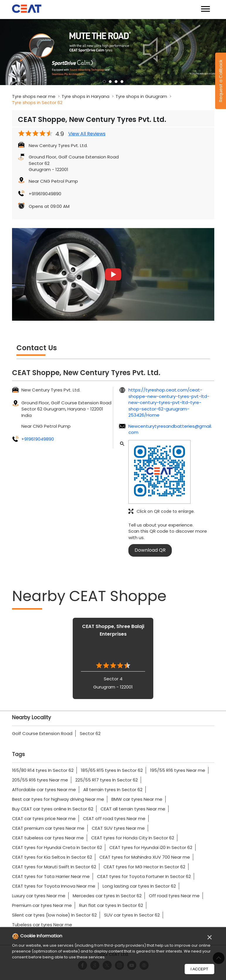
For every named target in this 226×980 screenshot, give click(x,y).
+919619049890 (45, 194)
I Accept (199, 969)
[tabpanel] (113, 52)
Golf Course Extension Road (42, 733)
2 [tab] (110, 82)
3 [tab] (116, 82)
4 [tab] (122, 82)
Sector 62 (90, 733)
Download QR (150, 550)
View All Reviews (87, 134)
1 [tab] (104, 82)
